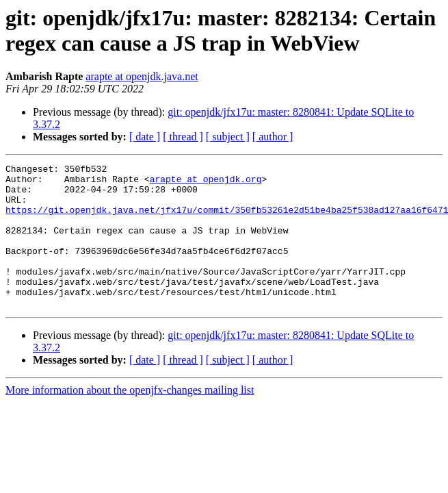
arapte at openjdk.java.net (142, 76)
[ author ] (273, 137)
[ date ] (145, 137)
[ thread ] (183, 137)
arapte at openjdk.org (206, 183)
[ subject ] (228, 137)
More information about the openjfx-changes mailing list (130, 419)
